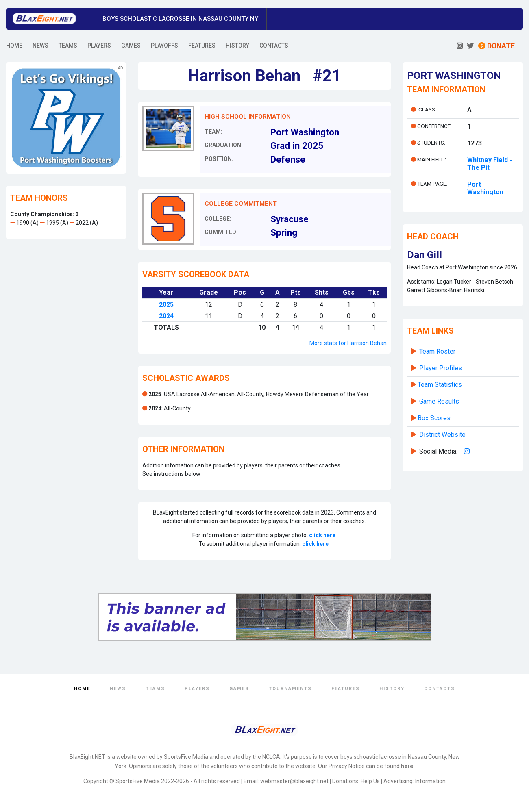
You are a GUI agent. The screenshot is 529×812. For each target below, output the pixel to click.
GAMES (131, 46)
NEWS (40, 46)
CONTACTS (274, 46)
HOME (14, 46)
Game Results (439, 401)
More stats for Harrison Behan (348, 343)
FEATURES (202, 46)
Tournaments (290, 689)
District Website (442, 435)
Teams (155, 689)
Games (239, 689)
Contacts (440, 689)
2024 (166, 316)
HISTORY (237, 46)
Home (82, 689)
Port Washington (485, 188)
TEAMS (68, 46)
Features (346, 689)
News (118, 689)
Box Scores (434, 418)
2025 (166, 305)
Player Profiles (441, 368)
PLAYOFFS (164, 46)
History (392, 689)
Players (197, 689)
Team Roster (437, 351)
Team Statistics (440, 385)
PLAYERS (99, 46)
